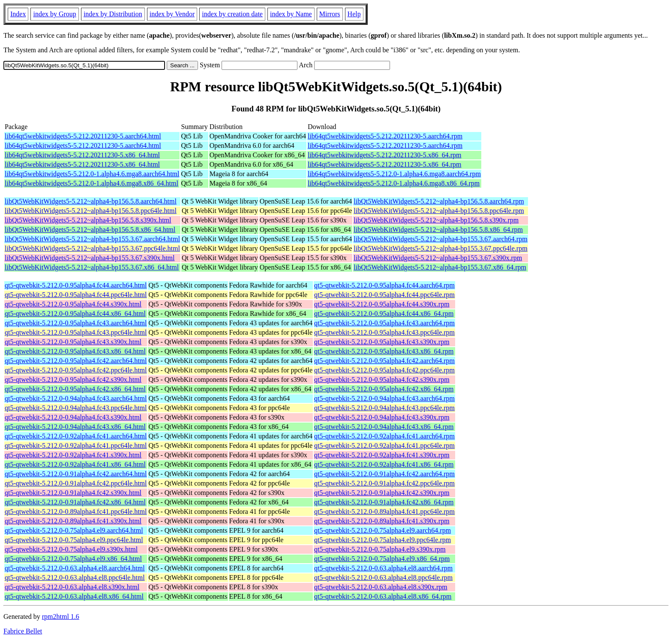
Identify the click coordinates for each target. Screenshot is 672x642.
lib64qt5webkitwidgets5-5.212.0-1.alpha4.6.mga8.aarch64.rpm (394, 174)
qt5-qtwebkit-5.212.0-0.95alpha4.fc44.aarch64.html (76, 285)
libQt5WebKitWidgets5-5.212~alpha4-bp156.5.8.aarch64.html (91, 201)
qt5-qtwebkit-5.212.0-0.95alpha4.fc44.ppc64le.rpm (384, 295)
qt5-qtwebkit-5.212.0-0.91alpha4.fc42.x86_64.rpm (384, 502)
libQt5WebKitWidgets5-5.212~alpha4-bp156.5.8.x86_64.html (90, 229)
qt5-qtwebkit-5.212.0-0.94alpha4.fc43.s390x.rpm (382, 417)
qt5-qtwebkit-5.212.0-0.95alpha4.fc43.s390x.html (73, 342)
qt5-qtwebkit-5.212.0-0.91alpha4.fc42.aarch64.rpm (384, 474)
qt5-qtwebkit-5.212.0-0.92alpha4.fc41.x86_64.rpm (384, 464)
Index (18, 14)
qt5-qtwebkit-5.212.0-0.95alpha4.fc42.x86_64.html (75, 389)
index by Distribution (113, 14)
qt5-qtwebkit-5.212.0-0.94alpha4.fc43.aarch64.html (76, 398)
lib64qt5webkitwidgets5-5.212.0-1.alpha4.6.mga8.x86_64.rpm (394, 183)
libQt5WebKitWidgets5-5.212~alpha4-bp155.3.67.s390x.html (90, 258)
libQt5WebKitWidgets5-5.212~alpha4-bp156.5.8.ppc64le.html (91, 211)
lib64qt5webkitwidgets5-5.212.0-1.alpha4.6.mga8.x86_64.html (91, 183)
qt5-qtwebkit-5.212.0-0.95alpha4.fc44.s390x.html (73, 304)
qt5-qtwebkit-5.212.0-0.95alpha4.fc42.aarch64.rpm (384, 361)
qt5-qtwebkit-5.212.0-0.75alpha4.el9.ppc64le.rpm (382, 540)
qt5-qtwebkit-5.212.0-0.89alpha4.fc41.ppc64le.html (76, 511)
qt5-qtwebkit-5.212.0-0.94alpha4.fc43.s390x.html (73, 417)
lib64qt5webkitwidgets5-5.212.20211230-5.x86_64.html (82, 155)
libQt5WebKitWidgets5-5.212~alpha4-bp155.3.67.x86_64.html (92, 267)
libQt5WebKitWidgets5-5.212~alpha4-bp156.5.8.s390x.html (88, 220)
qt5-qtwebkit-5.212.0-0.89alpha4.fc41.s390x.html (73, 521)
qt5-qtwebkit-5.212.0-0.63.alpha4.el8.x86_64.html (74, 596)
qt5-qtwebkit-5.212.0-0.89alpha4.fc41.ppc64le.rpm (384, 511)
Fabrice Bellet (23, 631)
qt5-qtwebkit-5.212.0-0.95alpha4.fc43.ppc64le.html (76, 332)
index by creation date (232, 14)
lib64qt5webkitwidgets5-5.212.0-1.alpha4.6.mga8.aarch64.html (92, 174)
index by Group (54, 14)
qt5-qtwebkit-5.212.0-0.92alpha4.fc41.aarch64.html (76, 436)
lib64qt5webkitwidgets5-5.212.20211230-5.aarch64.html (83, 136)
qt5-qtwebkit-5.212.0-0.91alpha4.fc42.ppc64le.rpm (384, 483)
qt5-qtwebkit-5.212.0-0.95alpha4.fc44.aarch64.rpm (384, 285)
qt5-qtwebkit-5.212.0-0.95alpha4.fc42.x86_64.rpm (384, 389)
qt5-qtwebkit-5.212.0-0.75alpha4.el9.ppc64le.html (74, 540)
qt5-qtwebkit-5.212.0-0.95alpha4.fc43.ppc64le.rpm (384, 332)
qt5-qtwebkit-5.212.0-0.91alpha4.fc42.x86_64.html (75, 502)
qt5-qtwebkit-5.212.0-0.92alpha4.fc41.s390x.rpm (382, 455)
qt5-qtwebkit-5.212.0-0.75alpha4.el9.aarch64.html (74, 530)
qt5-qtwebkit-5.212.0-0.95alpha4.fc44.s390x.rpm (382, 304)
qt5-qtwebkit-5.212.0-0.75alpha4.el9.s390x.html (71, 549)
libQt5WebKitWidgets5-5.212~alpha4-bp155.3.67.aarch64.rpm (440, 239)
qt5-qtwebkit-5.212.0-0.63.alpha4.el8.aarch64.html (75, 568)
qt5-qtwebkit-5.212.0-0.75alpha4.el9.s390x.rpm (380, 549)
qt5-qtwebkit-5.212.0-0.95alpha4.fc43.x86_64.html (75, 351)
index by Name (291, 14)
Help (354, 14)
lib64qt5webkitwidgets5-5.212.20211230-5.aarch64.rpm (385, 136)
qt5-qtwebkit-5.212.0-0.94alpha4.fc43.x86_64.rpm (384, 427)
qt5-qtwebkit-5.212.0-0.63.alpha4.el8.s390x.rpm (381, 587)
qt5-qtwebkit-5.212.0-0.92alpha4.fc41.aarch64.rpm (384, 436)
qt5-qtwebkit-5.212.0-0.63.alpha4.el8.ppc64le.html (75, 577)
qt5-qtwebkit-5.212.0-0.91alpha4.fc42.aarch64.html (76, 474)
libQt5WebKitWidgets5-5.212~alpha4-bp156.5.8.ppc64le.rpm (439, 211)
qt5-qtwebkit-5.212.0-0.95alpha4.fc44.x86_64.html (75, 313)
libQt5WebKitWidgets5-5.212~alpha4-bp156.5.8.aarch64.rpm (439, 201)
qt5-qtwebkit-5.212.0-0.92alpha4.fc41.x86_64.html (75, 464)
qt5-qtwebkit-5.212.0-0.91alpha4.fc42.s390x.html (73, 493)
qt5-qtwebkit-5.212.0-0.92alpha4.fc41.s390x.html (73, 455)
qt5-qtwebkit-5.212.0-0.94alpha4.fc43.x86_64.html (75, 427)
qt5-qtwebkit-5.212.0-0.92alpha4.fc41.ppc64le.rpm (384, 445)
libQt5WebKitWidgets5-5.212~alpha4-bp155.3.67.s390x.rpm (438, 258)
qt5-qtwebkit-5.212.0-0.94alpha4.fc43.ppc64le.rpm (384, 408)
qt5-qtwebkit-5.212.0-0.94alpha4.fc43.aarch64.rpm (384, 398)
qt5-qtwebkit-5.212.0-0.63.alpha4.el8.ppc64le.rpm (383, 577)
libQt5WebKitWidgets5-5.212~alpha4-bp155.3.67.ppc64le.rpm (440, 248)
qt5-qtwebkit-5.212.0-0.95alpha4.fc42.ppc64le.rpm (384, 370)
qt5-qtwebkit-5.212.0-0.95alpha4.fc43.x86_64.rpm (384, 351)
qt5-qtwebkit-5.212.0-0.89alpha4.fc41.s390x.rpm (382, 521)
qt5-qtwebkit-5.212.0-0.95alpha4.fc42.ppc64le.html (76, 370)
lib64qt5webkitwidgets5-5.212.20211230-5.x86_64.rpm (385, 155)
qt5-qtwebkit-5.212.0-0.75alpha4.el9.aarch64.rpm (382, 530)
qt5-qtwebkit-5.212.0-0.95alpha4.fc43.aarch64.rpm (384, 323)
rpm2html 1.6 (61, 616)
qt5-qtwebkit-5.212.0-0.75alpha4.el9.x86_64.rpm (382, 559)
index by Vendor (172, 14)
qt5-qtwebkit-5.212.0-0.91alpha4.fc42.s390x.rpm (382, 493)
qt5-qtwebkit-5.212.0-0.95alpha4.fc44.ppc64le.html (76, 295)
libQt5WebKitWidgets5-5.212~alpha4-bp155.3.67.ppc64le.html (92, 248)
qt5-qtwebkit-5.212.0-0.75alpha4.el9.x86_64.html (73, 559)
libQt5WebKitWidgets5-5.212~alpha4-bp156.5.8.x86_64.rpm (438, 229)
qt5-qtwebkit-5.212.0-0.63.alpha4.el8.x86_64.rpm (383, 596)
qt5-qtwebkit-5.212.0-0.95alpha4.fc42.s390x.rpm (382, 379)
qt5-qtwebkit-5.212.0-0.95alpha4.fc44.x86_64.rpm (384, 313)
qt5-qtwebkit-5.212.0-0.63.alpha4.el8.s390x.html (72, 587)
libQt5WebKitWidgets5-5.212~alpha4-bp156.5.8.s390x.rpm (436, 220)
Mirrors (330, 14)
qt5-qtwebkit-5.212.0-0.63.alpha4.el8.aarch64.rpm (383, 568)
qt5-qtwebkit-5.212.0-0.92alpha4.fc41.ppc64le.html (76, 445)
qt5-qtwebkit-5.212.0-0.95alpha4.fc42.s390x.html (73, 379)
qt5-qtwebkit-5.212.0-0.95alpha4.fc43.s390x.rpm (382, 342)
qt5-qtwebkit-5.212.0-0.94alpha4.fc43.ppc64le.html (76, 408)
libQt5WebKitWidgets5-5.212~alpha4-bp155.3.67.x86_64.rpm (440, 267)
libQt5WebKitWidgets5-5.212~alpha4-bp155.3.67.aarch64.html (92, 239)
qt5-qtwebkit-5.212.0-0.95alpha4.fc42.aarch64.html (76, 361)
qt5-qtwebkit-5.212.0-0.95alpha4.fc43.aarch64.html (76, 323)
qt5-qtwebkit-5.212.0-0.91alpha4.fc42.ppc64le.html (76, 483)
